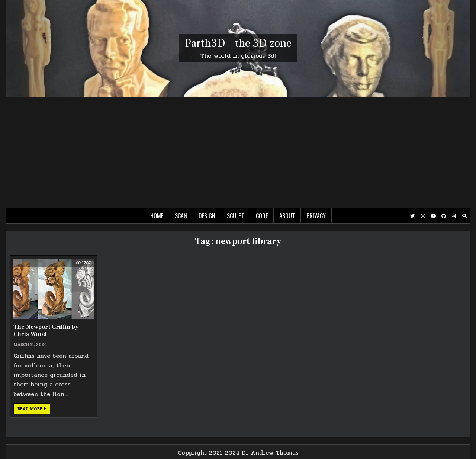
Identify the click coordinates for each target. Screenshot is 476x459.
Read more (34, 410)
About (287, 216)
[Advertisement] (238, 153)
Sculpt (236, 216)
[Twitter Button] (412, 216)
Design (207, 216)
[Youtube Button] (433, 216)
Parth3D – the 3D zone (238, 43)
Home (157, 216)
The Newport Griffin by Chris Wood (46, 330)
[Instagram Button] (423, 216)
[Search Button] (464, 216)
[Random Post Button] (454, 216)
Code (262, 216)
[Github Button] (444, 216)
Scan (181, 216)
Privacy (316, 216)
